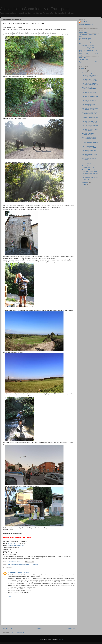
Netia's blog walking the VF (86, 48)
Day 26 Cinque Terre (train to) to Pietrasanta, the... (90, 167)
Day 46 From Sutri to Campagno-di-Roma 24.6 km (90, 89)
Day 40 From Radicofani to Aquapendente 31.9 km (90, 113)
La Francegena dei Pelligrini (87, 46)
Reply (9, 596)
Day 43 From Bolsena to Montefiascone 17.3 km (89, 101)
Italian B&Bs (82, 57)
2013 (83, 69)
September (86, 182)
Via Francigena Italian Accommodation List (85, 39)
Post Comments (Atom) (17, 632)
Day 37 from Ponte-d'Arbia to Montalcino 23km (90, 126)
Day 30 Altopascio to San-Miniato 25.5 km (89, 151)
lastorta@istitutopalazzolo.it (16, 545)
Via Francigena (34, 564)
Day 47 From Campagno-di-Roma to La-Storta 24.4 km (90, 84)
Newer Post (8, 628)
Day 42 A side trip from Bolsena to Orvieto (88, 105)
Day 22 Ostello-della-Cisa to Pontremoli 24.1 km (90, 178)
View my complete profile (86, 24)
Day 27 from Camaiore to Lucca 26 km (89, 163)
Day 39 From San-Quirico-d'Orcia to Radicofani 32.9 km (90, 117)
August (85, 185)
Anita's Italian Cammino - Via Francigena (35, 9)
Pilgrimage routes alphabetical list (88, 62)
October (85, 71)
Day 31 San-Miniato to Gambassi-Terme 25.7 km (90, 147)
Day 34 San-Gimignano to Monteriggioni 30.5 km (89, 138)
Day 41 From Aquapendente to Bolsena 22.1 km (90, 109)
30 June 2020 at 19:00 (23, 572)
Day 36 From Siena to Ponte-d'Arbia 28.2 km (90, 130)
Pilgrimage (26, 564)
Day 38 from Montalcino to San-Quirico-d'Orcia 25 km (90, 122)
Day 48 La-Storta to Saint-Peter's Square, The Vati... (90, 80)
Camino (18, 564)
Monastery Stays (84, 60)
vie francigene (83, 32)
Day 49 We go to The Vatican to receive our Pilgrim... (90, 76)
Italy (21, 564)
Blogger (61, 639)
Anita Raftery (11, 564)
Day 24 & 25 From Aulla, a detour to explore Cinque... (90, 171)
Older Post (71, 628)
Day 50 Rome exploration (89, 73)
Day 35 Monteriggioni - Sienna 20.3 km (88, 134)
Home (39, 628)
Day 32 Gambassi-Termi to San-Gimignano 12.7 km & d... (90, 142)
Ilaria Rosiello (12, 572)
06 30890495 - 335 (14, 543)
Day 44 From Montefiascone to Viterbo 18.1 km (90, 97)
